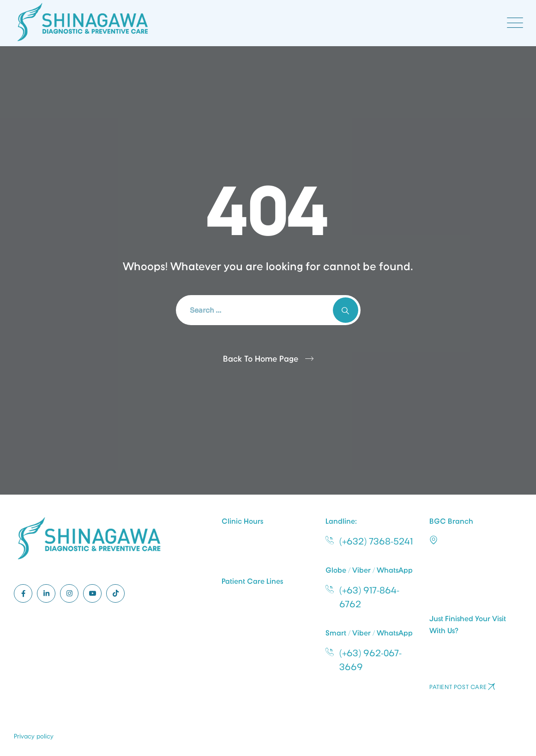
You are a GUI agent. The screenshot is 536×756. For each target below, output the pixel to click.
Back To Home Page (261, 359)
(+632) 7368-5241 (376, 541)
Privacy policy (34, 736)
